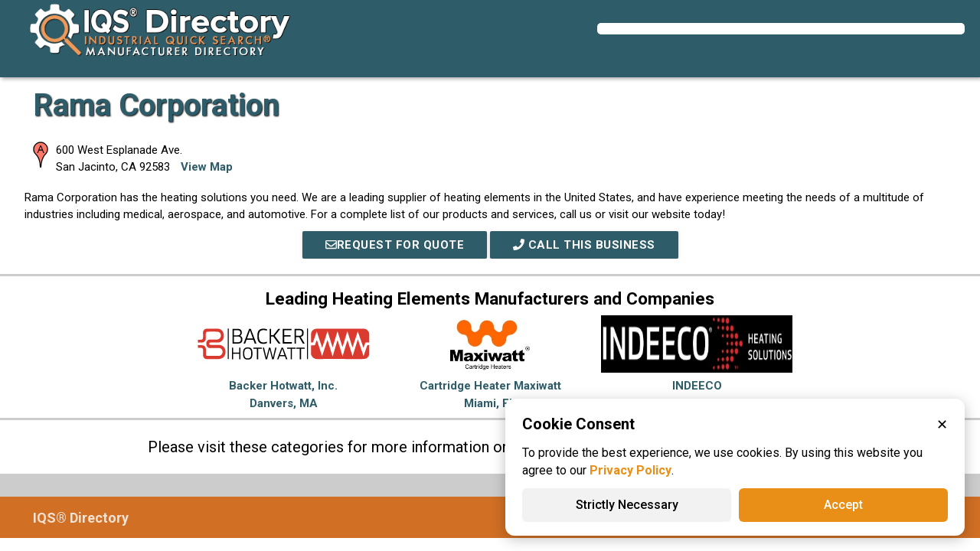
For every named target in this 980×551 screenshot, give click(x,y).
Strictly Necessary (627, 505)
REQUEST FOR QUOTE (395, 245)
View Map (207, 167)
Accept (843, 505)
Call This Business (584, 245)
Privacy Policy (630, 470)
